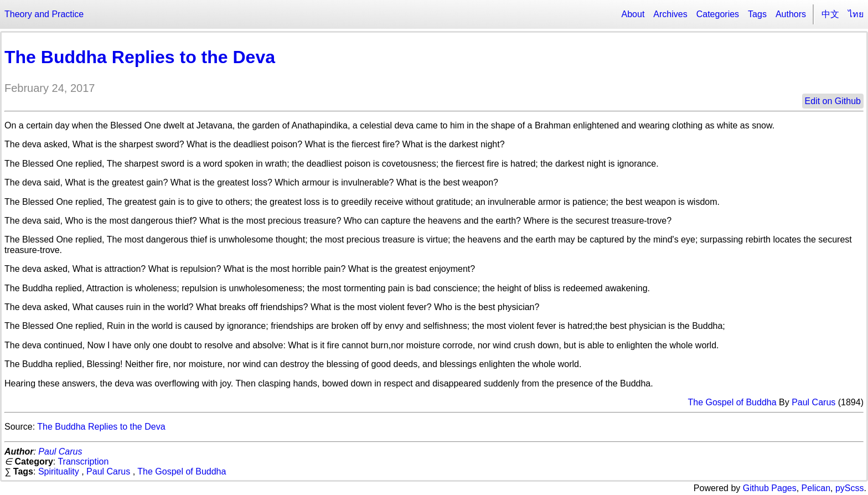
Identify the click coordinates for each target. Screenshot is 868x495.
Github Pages (770, 488)
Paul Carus (813, 402)
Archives (670, 14)
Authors (791, 14)
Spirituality (59, 471)
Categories (718, 14)
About (633, 14)
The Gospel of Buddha (732, 402)
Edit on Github (833, 101)
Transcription (83, 462)
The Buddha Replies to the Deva (140, 57)
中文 (830, 14)
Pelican (816, 488)
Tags (757, 14)
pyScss (850, 488)
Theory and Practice (44, 14)
